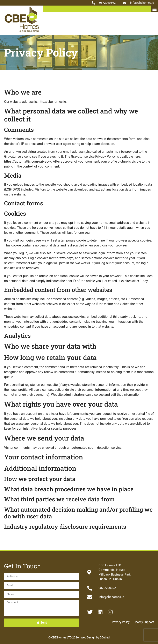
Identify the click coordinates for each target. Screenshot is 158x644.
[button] (155, 9)
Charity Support (144, 622)
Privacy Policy (121, 622)
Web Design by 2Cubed (95, 637)
